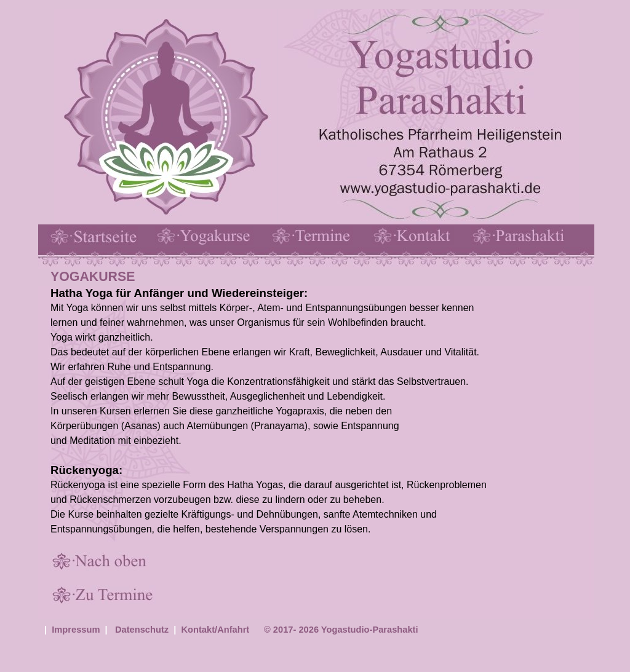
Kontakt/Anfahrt (216, 630)
